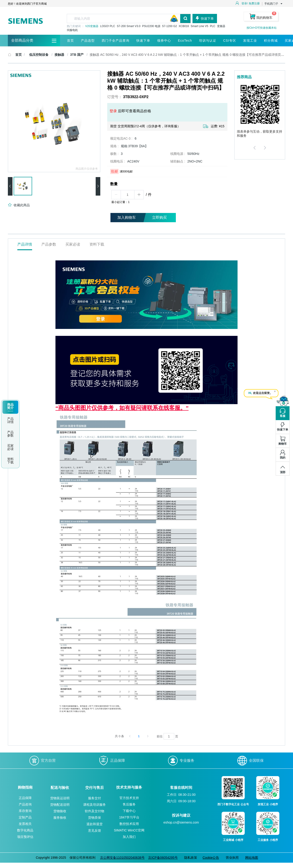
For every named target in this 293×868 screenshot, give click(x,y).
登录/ (245, 3)
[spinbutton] (128, 195)
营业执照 (232, 858)
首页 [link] (18, 55)
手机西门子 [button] (274, 4)
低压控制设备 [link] (39, 55)
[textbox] (124, 19)
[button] (116, 195)
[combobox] (129, 19)
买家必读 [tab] (73, 244)
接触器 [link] (60, 55)
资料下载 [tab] (97, 244)
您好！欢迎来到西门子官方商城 (27, 4)
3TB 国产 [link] (77, 55)
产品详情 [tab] (25, 244)
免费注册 (254, 3)
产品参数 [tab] (49, 244)
